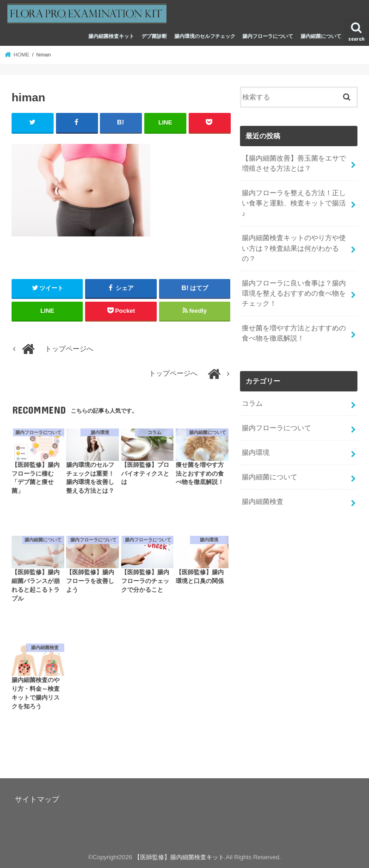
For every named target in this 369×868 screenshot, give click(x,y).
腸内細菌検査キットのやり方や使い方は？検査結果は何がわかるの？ (294, 248)
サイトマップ (37, 799)
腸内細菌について (321, 36)
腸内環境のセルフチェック (205, 36)
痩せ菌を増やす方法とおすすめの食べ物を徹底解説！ (294, 333)
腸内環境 (256, 453)
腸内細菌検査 (263, 502)
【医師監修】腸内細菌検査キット (179, 857)
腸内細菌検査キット (111, 36)
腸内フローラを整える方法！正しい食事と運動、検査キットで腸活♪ (294, 203)
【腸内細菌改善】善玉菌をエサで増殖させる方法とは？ (294, 163)
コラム (252, 403)
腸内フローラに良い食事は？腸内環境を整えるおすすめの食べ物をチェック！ (294, 293)
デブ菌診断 (154, 36)
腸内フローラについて (268, 36)
